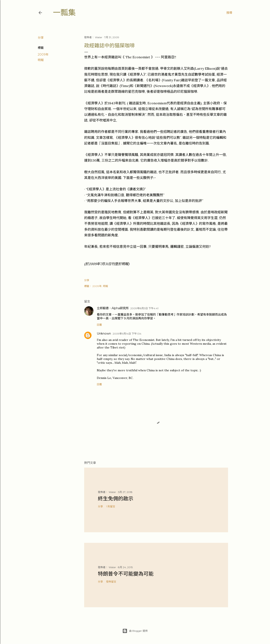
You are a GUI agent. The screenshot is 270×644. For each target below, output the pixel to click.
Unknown (104, 334)
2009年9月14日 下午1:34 (127, 334)
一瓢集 (64, 13)
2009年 (43, 54)
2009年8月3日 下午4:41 (144, 308)
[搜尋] (229, 13)
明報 (41, 60)
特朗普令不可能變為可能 (126, 574)
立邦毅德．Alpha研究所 (113, 308)
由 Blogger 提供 (135, 631)
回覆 (99, 325)
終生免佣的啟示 (116, 499)
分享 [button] (41, 38)
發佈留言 (111, 582)
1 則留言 (111, 506)
